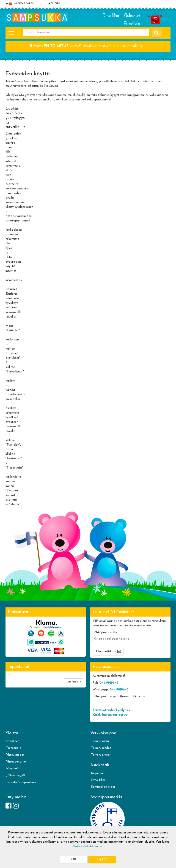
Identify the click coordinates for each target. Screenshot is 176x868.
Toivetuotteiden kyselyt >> (111, 710)
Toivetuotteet (101, 755)
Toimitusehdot (101, 748)
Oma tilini (111, 15)
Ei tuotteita (132, 23)
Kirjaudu (97, 773)
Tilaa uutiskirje (106, 651)
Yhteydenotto (16, 762)
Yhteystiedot (15, 755)
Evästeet (13, 741)
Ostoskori (132, 15)
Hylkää (102, 859)
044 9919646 (109, 683)
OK (74, 859)
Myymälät (14, 769)
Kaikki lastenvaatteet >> (110, 715)
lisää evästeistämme (88, 846)
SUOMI (54, 3)
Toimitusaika (100, 741)
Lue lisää (74, 682)
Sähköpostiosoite (105, 632)
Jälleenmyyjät (16, 775)
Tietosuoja (14, 748)
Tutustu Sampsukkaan (22, 782)
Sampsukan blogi (103, 787)
